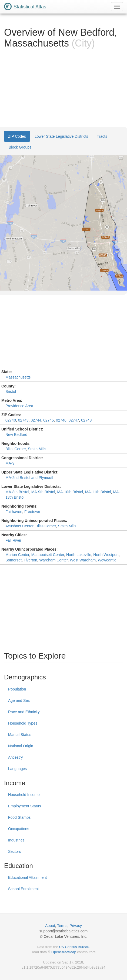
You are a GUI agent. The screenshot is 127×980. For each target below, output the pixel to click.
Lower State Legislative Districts (61, 136)
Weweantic (107, 560)
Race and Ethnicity (24, 712)
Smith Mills (37, 449)
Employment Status (24, 806)
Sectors (14, 851)
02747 (74, 420)
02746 (61, 420)
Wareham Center (53, 560)
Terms (62, 926)
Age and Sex (19, 701)
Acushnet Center (19, 526)
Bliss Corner (16, 449)
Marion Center (17, 555)
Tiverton (30, 560)
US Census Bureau (74, 947)
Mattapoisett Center (48, 555)
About (50, 926)
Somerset (14, 560)
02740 (11, 420)
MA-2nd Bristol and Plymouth (30, 478)
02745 (49, 420)
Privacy (76, 926)
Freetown (32, 512)
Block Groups (20, 147)
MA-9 (10, 463)
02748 (86, 420)
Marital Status (20, 735)
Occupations (19, 829)
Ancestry (15, 757)
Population (17, 689)
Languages (17, 769)
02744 (36, 420)
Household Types (23, 723)
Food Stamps (19, 817)
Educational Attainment (27, 877)
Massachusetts (18, 377)
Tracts (102, 136)
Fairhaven (14, 512)
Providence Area (19, 406)
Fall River (13, 540)
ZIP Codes (17, 136)
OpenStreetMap (64, 952)
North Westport (106, 555)
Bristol (11, 392)
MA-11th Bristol (98, 492)
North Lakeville (79, 555)
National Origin (21, 746)
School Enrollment (24, 889)
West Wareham (83, 560)
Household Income (24, 795)
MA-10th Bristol (70, 492)
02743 (23, 420)
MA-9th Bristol (43, 492)
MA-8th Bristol (17, 492)
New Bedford (16, 435)
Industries (16, 840)
